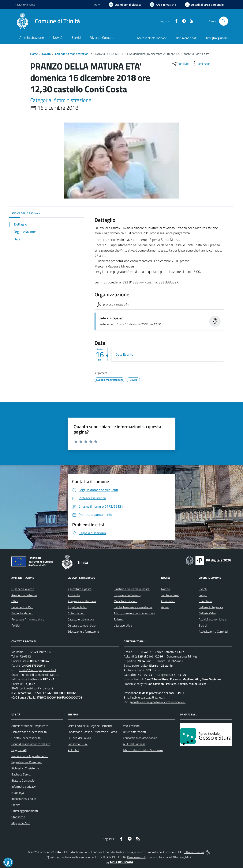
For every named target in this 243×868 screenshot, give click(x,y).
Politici (15, 625)
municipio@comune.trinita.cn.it (39, 675)
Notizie (166, 589)
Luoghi (203, 595)
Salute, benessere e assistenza (133, 607)
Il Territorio (205, 601)
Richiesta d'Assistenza (25, 768)
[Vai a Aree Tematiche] (163, 5)
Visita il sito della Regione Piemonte (90, 726)
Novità (46, 54)
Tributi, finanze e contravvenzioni (134, 613)
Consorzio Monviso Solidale (140, 738)
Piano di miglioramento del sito (31, 744)
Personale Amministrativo (28, 619)
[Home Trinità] (47, 21)
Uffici (15, 601)
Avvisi (165, 607)
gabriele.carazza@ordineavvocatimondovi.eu (158, 702)
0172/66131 (24, 656)
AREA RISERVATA (119, 862)
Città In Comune (194, 852)
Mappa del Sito (21, 823)
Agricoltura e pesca (80, 589)
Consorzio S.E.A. (78, 744)
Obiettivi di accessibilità (26, 738)
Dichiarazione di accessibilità (29, 732)
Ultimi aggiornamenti (25, 811)
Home (34, 54)
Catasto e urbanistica (81, 619)
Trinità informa (170, 595)
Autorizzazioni (76, 613)
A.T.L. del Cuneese (134, 744)
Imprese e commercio (127, 595)
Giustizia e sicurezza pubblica (132, 589)
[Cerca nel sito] (224, 21)
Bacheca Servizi (21, 774)
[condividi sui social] (180, 64)
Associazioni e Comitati (213, 631)
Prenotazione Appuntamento (30, 756)
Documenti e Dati (22, 607)
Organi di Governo (23, 589)
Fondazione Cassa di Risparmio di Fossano (94, 732)
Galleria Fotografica (211, 607)
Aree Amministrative (24, 595)
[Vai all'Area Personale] (204, 5)
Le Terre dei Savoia (79, 738)
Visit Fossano (131, 726)
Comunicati (168, 601)
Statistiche (18, 817)
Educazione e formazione (83, 631)
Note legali (18, 793)
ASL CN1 (73, 750)
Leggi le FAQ (19, 750)
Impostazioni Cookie (24, 799)
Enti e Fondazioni (22, 613)
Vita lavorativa (123, 625)
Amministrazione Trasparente (30, 726)
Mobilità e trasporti (126, 601)
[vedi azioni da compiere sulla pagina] (201, 64)
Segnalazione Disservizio (27, 762)
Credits (16, 805)
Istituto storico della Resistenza (143, 750)
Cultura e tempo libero (82, 625)
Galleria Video (207, 613)
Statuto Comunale (23, 780)
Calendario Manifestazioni (72, 54)
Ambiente (74, 595)
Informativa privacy (24, 787)
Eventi (203, 589)
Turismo (118, 619)
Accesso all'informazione (152, 38)
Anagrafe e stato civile (82, 601)
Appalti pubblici (77, 607)
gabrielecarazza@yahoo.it (148, 697)
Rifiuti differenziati (134, 732)
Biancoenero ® (136, 857)
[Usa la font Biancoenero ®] (125, 5)
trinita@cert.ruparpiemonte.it (38, 670)
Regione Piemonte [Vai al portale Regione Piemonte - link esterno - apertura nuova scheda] (25, 4)
